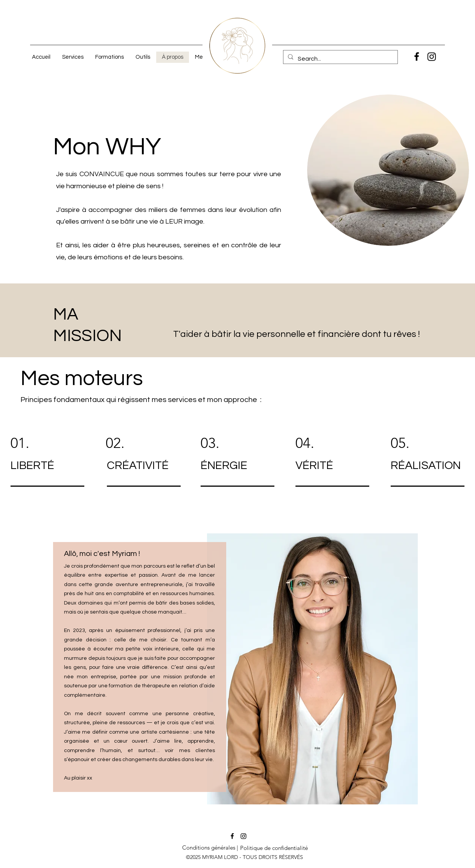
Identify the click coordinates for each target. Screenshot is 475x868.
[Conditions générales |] (210, 848)
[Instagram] (432, 56)
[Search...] (340, 59)
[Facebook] (417, 56)
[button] (73, 57)
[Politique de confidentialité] (274, 848)
